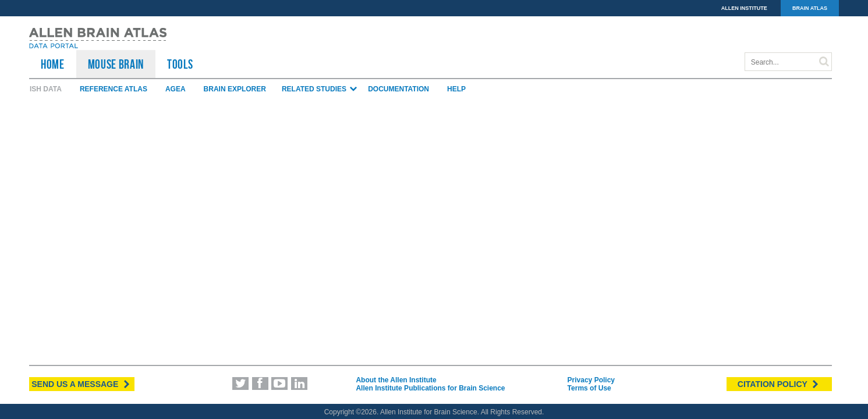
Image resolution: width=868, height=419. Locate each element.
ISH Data (46, 89)
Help (456, 89)
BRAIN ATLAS (810, 8)
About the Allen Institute (396, 380)
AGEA (176, 89)
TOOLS (180, 64)
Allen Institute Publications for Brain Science (430, 388)
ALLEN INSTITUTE (744, 8)
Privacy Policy (591, 380)
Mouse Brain (116, 64)
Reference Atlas (114, 89)
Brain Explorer (235, 89)
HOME (53, 64)
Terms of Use (589, 388)
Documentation (398, 89)
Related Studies (320, 89)
